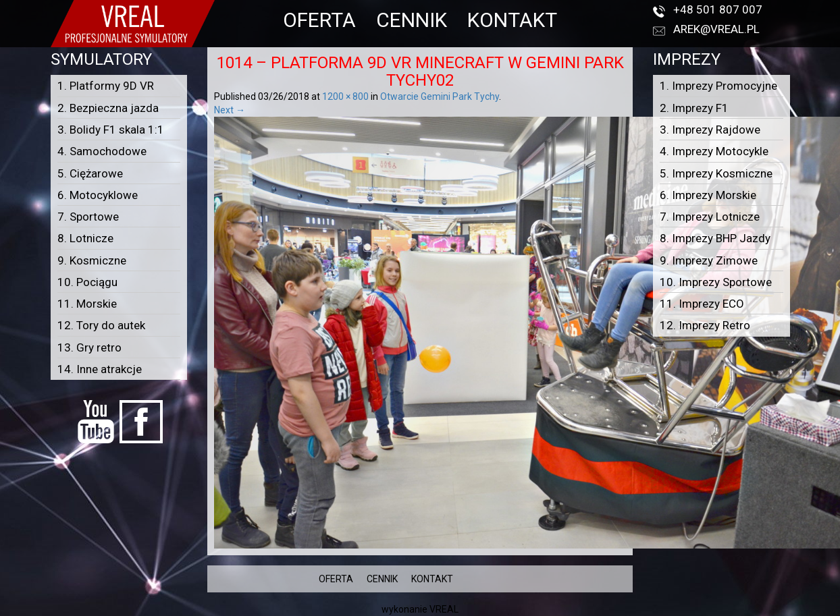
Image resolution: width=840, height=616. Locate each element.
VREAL (444, 609)
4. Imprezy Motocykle (714, 151)
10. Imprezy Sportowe (716, 282)
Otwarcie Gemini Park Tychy (440, 96)
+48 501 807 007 (718, 9)
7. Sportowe (88, 217)
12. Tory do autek (101, 325)
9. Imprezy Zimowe (709, 260)
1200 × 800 (345, 96)
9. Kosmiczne (92, 260)
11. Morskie (87, 304)
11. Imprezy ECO (702, 304)
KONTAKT (512, 20)
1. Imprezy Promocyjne (718, 86)
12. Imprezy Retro (705, 325)
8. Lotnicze (85, 238)
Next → (230, 110)
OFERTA (319, 20)
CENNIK (412, 20)
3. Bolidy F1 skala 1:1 (111, 130)
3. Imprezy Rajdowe (710, 130)
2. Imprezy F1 (694, 108)
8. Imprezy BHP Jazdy (715, 238)
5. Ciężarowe (90, 173)
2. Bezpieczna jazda (108, 108)
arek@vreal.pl (716, 29)
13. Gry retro (89, 347)
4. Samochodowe (102, 151)
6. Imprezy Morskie (708, 195)
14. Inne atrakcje (100, 369)
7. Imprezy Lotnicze (710, 217)
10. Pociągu (87, 282)
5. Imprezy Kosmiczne (716, 173)
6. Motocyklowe (98, 195)
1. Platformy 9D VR (106, 86)
